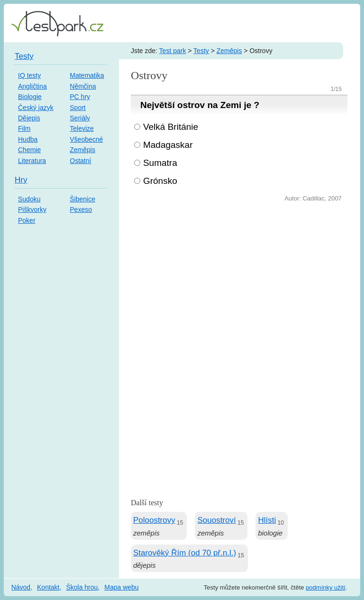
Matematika (87, 75)
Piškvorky (32, 209)
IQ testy (29, 75)
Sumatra (160, 163)
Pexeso (81, 209)
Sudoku (29, 199)
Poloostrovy (154, 520)
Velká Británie (171, 127)
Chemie (29, 150)
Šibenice (82, 199)
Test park (173, 51)
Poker (27, 220)
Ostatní (80, 161)
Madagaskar (168, 145)
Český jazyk (36, 108)
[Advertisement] (239, 275)
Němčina (83, 86)
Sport (77, 108)
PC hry (80, 97)
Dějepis (29, 118)
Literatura (32, 161)
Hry (21, 180)
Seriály (80, 118)
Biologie (30, 97)
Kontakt (48, 587)
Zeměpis (229, 51)
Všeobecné (86, 139)
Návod (21, 587)
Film (24, 128)
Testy (201, 51)
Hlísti (267, 520)
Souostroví (216, 520)
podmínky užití (326, 587)
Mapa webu (121, 587)
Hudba (28, 139)
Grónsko (160, 181)
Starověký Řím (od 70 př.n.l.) (185, 553)
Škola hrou (82, 587)
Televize (82, 128)
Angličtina (32, 86)
